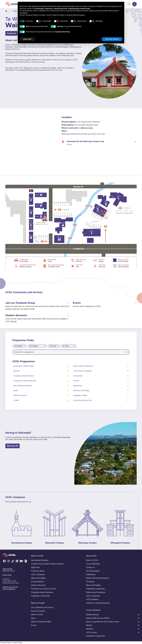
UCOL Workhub (92, 599)
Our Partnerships (93, 571)
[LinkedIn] (17, 561)
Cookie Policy (17, 643)
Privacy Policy (6, 643)
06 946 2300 (73, 128)
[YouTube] (21, 561)
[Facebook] (4, 561)
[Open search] (129, 4)
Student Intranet (113, 615)
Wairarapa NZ (12, 446)
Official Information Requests (97, 578)
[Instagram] (9, 561)
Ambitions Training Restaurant (98, 603)
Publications (91, 575)
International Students (40, 560)
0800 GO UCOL (87, 128)
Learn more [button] (27, 39)
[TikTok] (13, 561)
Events (34, 625)
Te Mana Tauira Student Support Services (47, 564)
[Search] (126, 352)
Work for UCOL (37, 615)
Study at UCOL (37, 556)
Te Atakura (90, 582)
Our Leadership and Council (42, 607)
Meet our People (38, 603)
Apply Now (35, 567)
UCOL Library (113, 632)
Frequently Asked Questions (42, 592)
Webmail (113, 629)
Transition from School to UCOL (44, 589)
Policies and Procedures (96, 592)
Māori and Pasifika (38, 578)
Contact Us (11, 33)
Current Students (93, 610)
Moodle (113, 625)
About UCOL (91, 556)
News (33, 618)
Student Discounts (38, 585)
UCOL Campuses (38, 575)
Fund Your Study (38, 571)
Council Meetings (93, 564)
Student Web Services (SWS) (113, 618)
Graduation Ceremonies (40, 596)
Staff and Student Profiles (41, 622)
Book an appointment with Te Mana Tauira (113, 622)
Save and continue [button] (112, 39)
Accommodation (37, 582)
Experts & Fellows (38, 611)
